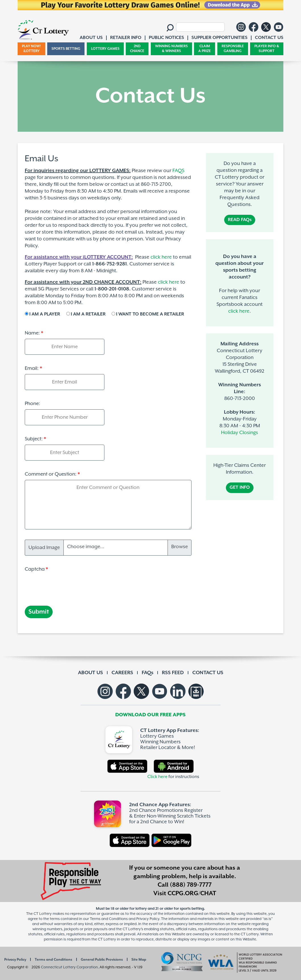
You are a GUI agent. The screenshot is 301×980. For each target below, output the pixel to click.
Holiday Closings (240, 433)
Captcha (35, 569)
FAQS (178, 171)
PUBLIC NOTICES (166, 38)
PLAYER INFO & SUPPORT (267, 49)
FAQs (148, 673)
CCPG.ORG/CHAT (192, 894)
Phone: (32, 404)
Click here (157, 777)
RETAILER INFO (126, 38)
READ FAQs (240, 220)
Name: (32, 333)
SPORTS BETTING (66, 49)
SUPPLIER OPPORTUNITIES (219, 38)
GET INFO (240, 487)
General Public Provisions (102, 960)
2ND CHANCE (137, 49)
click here (239, 311)
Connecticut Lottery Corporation (69, 967)
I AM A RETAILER (88, 314)
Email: (32, 368)
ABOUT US (90, 673)
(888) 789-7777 (191, 885)
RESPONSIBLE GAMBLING (233, 49)
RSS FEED (173, 673)
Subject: (34, 439)
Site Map (139, 960)
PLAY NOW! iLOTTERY (31, 49)
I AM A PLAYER (45, 314)
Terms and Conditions (53, 960)
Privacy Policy (15, 960)
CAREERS (122, 673)
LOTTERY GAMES (105, 49)
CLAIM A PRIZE (205, 49)
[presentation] (68, 586)
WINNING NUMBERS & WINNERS (171, 49)
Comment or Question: (51, 474)
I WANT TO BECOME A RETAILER (150, 314)
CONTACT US (208, 673)
